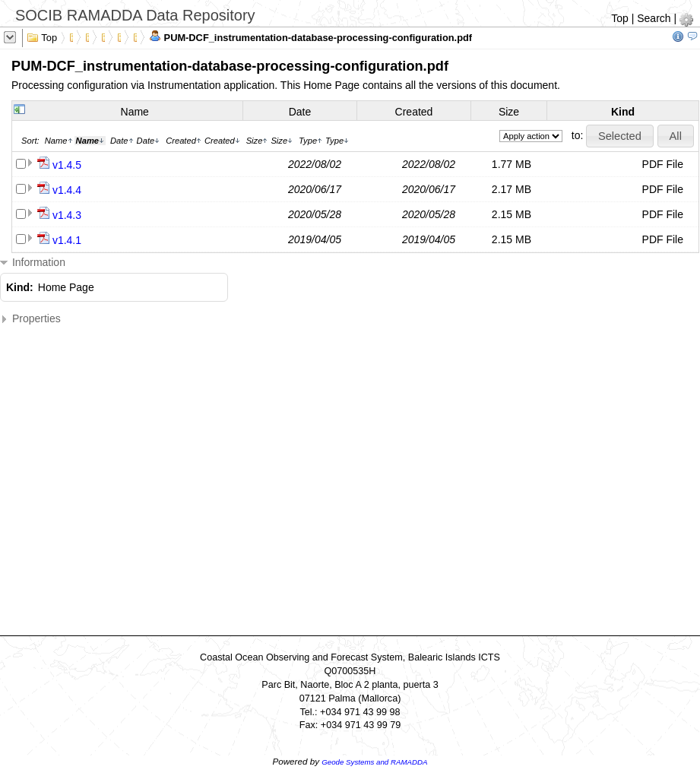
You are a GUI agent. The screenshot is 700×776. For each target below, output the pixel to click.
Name (135, 112)
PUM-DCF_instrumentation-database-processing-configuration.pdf (310, 36)
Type (310, 141)
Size (509, 112)
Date (300, 112)
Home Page (66, 287)
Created (414, 112)
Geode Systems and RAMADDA (374, 762)
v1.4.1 (67, 240)
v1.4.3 (67, 215)
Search (654, 18)
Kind (623, 112)
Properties (30, 319)
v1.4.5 (67, 165)
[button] (619, 136)
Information (33, 263)
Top (620, 18)
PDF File (663, 164)
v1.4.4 (67, 190)
